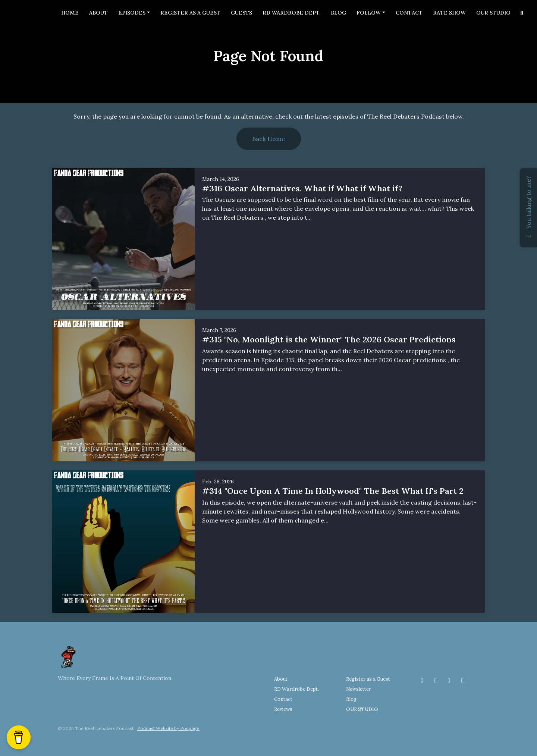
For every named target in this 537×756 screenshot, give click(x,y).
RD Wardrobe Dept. (291, 13)
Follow (369, 13)
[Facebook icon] (422, 680)
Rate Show (449, 13)
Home (70, 13)
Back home (269, 139)
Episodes (132, 13)
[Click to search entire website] (522, 13)
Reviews (283, 709)
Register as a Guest (190, 13)
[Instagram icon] (436, 680)
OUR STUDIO (493, 13)
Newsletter (359, 689)
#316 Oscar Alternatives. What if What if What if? (302, 188)
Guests (241, 13)
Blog (338, 13)
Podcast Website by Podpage (168, 728)
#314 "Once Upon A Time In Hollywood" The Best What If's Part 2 (333, 491)
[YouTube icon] (462, 680)
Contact (409, 13)
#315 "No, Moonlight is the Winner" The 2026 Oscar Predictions (329, 339)
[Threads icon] (449, 680)
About (98, 13)
